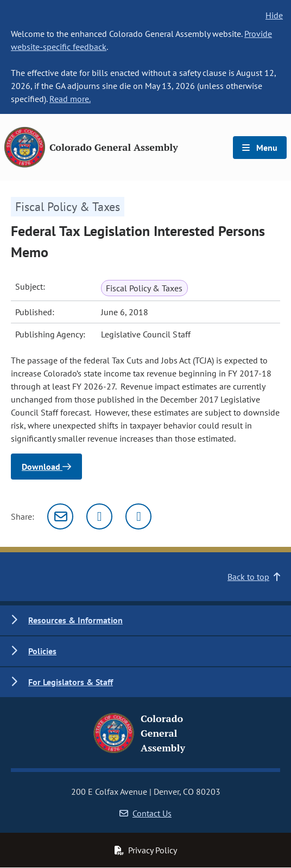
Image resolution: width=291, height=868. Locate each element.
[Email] (60, 516)
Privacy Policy (145, 850)
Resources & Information (75, 620)
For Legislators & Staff (71, 682)
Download (46, 467)
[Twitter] (99, 516)
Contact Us (145, 813)
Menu (260, 148)
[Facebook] (138, 516)
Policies (42, 651)
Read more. (70, 99)
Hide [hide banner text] (274, 15)
